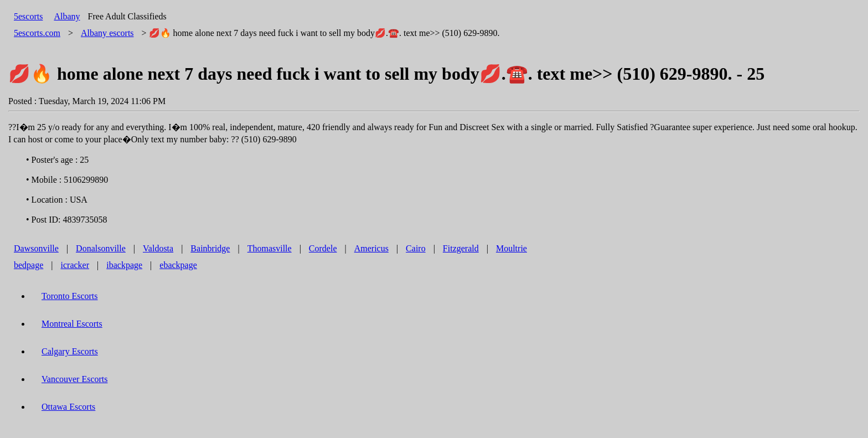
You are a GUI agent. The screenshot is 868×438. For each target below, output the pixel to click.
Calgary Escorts (70, 351)
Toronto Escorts (70, 296)
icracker (75, 265)
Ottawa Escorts (68, 407)
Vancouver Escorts (75, 379)
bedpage (29, 265)
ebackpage (178, 265)
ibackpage (124, 265)
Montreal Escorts (72, 324)
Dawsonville (36, 248)
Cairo (416, 248)
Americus (371, 248)
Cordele (323, 248)
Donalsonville (101, 248)
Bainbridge (210, 248)
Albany (67, 16)
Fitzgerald (461, 248)
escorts (107, 33)
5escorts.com (37, 33)
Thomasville (270, 248)
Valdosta (158, 248)
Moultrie (512, 248)
